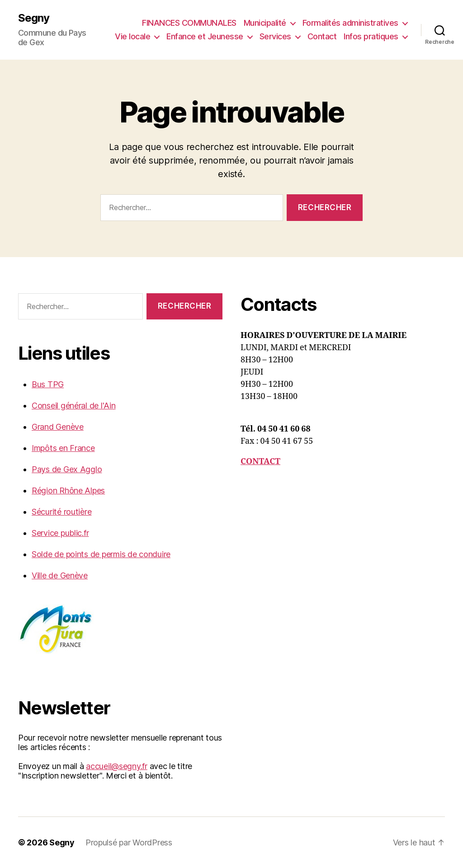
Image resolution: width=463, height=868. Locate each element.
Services (275, 36)
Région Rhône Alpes (68, 490)
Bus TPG (48, 384)
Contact (322, 36)
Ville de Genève (60, 575)
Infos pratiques (371, 36)
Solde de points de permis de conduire (101, 554)
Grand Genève (58, 427)
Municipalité (265, 23)
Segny (34, 18)
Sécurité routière (61, 512)
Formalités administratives (350, 23)
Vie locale (132, 36)
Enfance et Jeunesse (205, 36)
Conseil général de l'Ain (74, 406)
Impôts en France (63, 448)
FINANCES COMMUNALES (189, 23)
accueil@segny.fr (117, 766)
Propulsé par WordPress (129, 842)
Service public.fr (60, 533)
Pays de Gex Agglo (67, 469)
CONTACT (260, 462)
